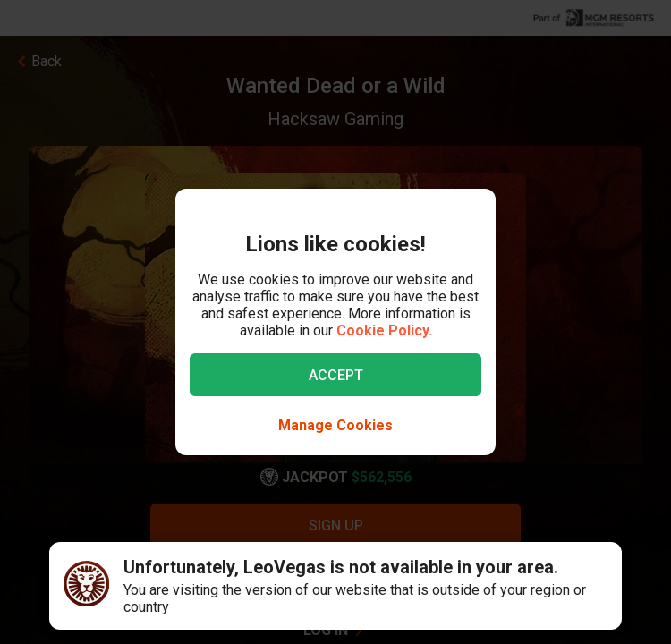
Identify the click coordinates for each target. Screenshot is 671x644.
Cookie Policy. (384, 330)
